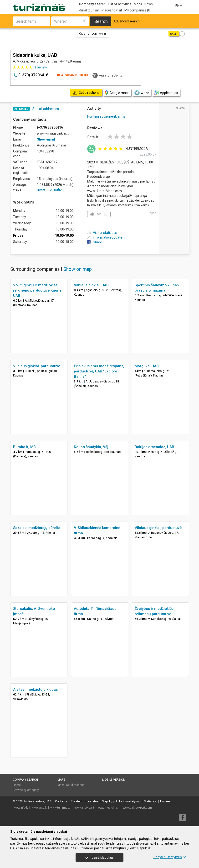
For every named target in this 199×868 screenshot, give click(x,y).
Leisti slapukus (99, 858)
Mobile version (114, 780)
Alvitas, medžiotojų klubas (35, 690)
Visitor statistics (102, 233)
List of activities (120, 4)
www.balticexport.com (137, 808)
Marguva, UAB (147, 366)
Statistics (150, 801)
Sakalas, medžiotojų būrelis (37, 528)
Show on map (78, 269)
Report (152, 213)
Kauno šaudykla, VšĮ (91, 447)
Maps (138, 4)
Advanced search (127, 21)
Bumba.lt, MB (24, 447)
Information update (105, 237)
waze (142, 93)
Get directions (75, 785)
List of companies (93, 34)
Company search (92, 4)
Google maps (117, 93)
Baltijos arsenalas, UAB (154, 447)
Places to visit (112, 10)
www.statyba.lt (85, 808)
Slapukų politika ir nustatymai (121, 801)
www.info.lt (21, 808)
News (149, 4)
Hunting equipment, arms (106, 116)
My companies (138, 10)
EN (179, 6)
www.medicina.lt (109, 808)
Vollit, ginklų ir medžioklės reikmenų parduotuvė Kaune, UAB (38, 290)
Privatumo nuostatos (85, 801)
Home (17, 785)
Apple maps (166, 93)
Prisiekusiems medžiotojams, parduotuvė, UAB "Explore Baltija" (99, 371)
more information (50, 189)
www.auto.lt (39, 808)
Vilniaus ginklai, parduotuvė (37, 366)
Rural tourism (89, 10)
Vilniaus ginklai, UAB (91, 285)
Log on (165, 801)
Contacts (61, 801)
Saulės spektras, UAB (37, 801)
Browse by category (26, 790)
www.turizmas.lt (61, 808)
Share (95, 242)
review (41, 67)
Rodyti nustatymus (170, 857)
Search (101, 21)
